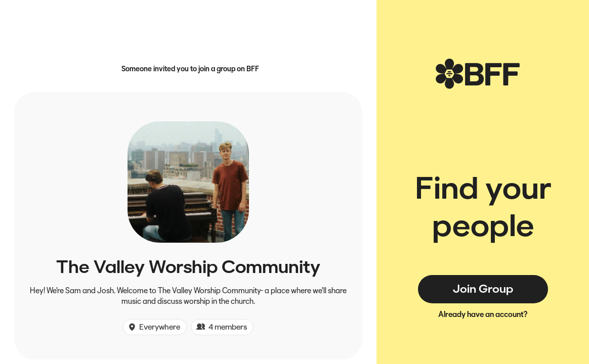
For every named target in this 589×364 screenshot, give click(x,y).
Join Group (483, 289)
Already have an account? (483, 314)
